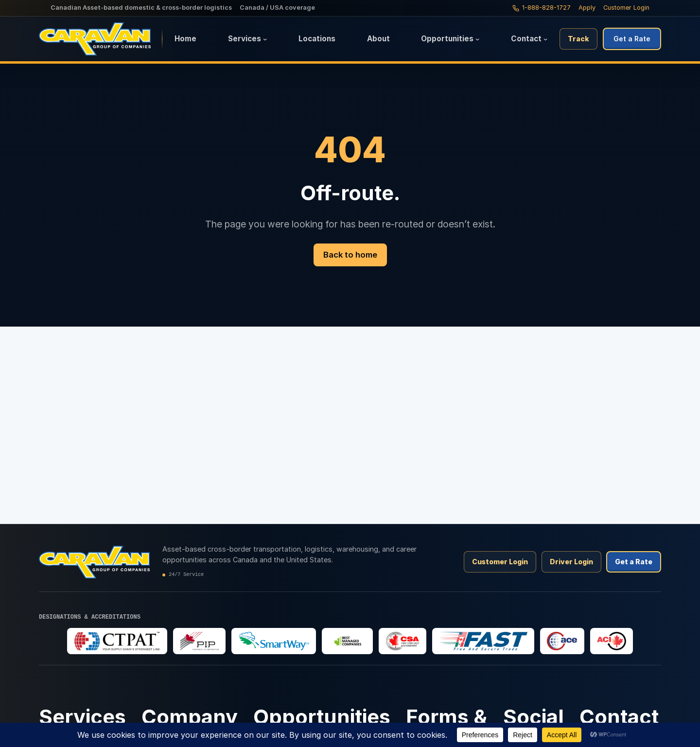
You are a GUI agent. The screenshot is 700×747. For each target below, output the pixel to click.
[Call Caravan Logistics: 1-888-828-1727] (542, 8)
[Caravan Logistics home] (101, 39)
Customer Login (626, 8)
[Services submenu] (265, 39)
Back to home (350, 255)
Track (578, 39)
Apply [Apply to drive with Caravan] (587, 8)
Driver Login (571, 562)
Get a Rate (632, 39)
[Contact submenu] (545, 39)
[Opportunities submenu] (477, 39)
